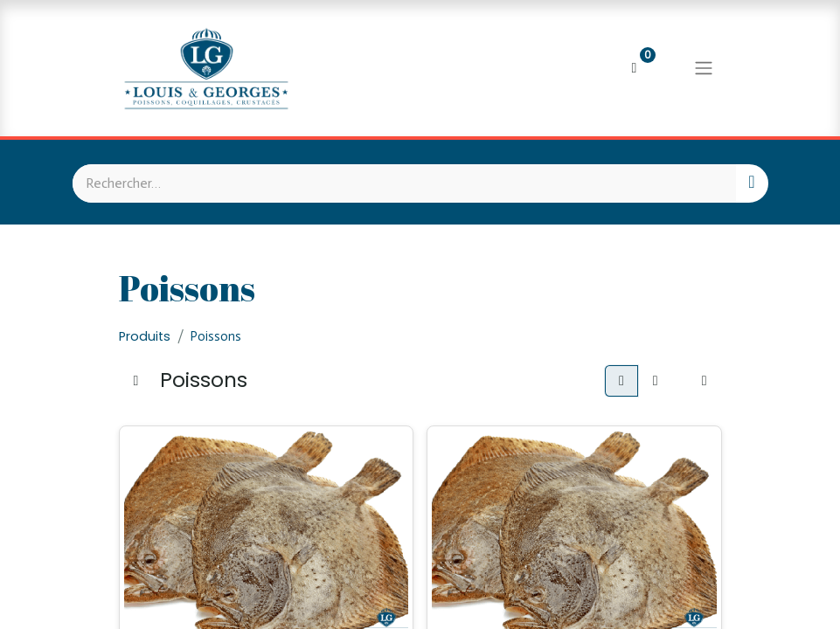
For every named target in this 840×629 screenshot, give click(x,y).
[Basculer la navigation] (704, 69)
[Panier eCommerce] (635, 68)
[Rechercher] (751, 183)
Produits (145, 336)
